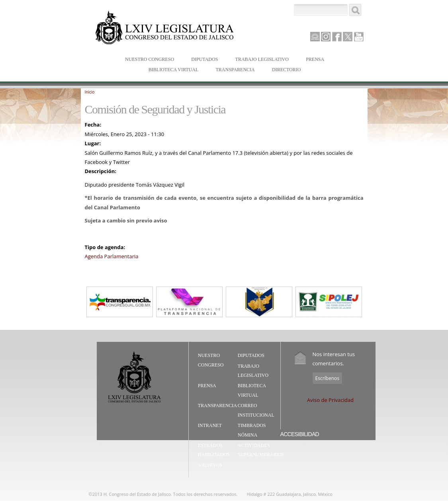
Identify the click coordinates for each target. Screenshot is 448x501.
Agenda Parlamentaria (112, 256)
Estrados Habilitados (214, 450)
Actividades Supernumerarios (261, 450)
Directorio (286, 70)
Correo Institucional (256, 410)
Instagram (326, 37)
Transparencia (235, 70)
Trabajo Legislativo (260, 60)
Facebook (337, 37)
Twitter (348, 37)
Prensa (313, 60)
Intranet (210, 425)
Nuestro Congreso (148, 60)
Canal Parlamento (315, 37)
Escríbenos (327, 378)
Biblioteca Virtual (172, 70)
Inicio (90, 92)
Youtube (359, 37)
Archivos (210, 465)
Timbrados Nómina (252, 430)
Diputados (203, 60)
